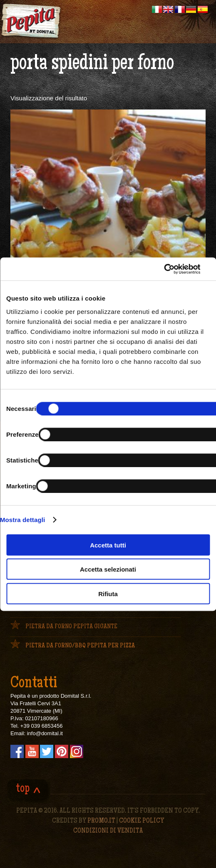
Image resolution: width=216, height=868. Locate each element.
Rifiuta (108, 593)
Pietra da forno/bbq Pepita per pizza (80, 646)
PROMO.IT (101, 821)
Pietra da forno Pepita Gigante (71, 627)
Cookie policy (142, 821)
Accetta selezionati (108, 569)
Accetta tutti (108, 545)
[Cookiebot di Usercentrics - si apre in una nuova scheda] (159, 269)
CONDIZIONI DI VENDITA (108, 831)
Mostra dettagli (22, 520)
